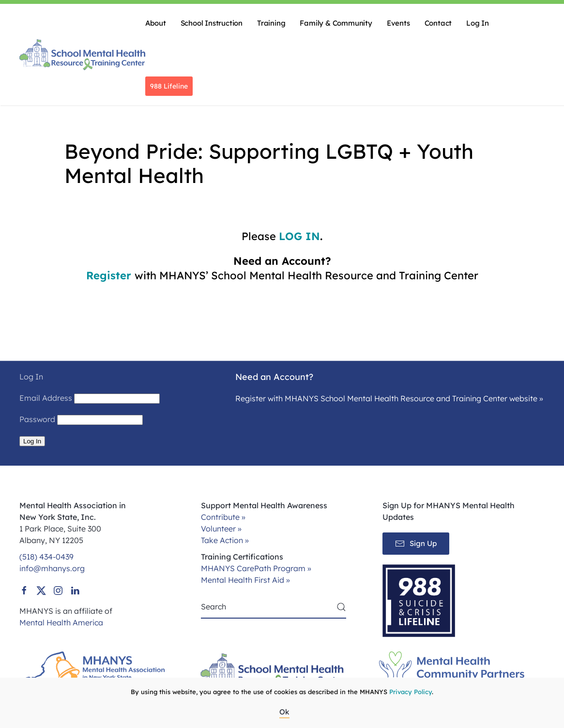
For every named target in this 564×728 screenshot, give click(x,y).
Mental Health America (61, 622)
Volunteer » (221, 529)
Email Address (46, 398)
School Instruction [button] (212, 23)
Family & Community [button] (336, 23)
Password (37, 419)
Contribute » (223, 517)
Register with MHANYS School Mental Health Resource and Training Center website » (389, 398)
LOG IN (299, 236)
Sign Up (416, 544)
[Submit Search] (341, 607)
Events (398, 23)
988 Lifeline (169, 86)
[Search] (274, 607)
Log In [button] (478, 23)
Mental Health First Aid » (245, 580)
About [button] (156, 23)
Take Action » (225, 540)
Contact (438, 23)
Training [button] (271, 23)
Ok (284, 712)
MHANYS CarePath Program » (256, 568)
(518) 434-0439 (46, 557)
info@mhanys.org (52, 568)
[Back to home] (82, 55)
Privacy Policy (411, 692)
